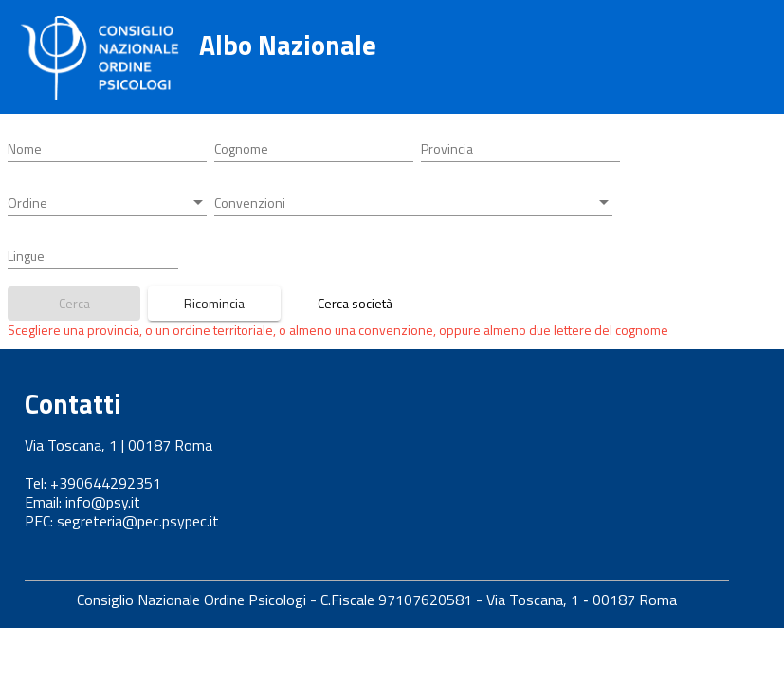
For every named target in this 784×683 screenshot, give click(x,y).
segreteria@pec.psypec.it (138, 521)
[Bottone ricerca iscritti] (74, 304)
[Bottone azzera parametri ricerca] (214, 304)
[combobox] (520, 149)
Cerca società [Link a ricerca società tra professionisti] (355, 303)
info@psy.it (103, 502)
